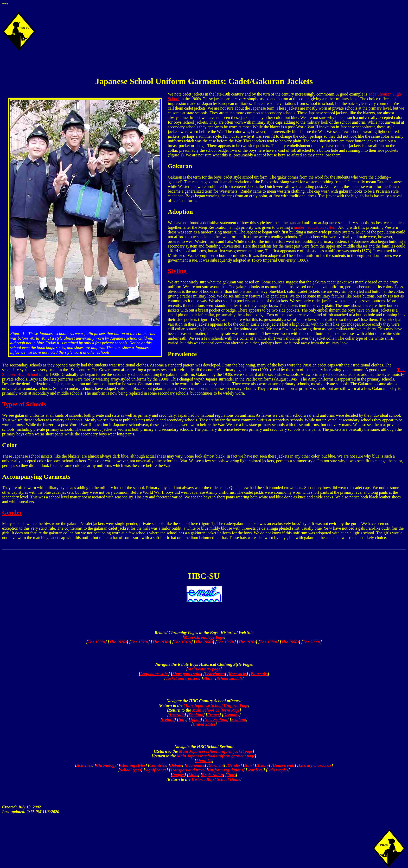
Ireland (168, 720)
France (213, 715)
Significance (156, 770)
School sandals (229, 678)
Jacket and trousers (183, 678)
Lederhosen (215, 674)
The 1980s (269, 642)
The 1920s (139, 642)
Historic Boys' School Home (216, 779)
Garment (216, 765)
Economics (195, 765)
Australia (177, 715)
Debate (176, 765)
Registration (212, 775)
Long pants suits (154, 674)
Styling (177, 271)
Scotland (239, 720)
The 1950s (204, 642)
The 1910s (118, 642)
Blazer (209, 678)
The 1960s (226, 642)
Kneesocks (238, 674)
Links (193, 775)
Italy (182, 720)
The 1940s (182, 642)
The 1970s (247, 642)
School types (130, 770)
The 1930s (161, 642)
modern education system (315, 227)
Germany (231, 715)
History (262, 765)
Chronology (106, 765)
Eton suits (259, 674)
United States (204, 724)
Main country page (204, 669)
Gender (12, 512)
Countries (158, 765)
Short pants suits (187, 674)
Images (178, 775)
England (196, 715)
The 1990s (290, 642)
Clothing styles (133, 765)
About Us (204, 761)
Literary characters (315, 765)
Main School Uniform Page (216, 710)
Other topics (278, 770)
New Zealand (216, 720)
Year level (255, 770)
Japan (195, 720)
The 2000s (311, 642)
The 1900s (97, 642)
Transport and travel (188, 770)
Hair (248, 765)
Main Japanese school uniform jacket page (216, 751)
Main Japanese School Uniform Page (216, 705)
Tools (231, 775)
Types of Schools (24, 404)
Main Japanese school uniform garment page (216, 756)
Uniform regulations (226, 770)
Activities (84, 765)
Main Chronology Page (204, 637)
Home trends (284, 765)
